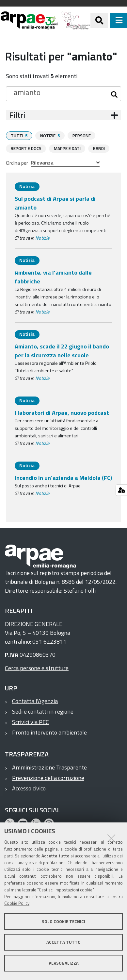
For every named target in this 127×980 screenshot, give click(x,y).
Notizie (42, 238)
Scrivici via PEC (31, 722)
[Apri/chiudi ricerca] (99, 20)
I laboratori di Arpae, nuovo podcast (62, 412)
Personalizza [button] (64, 963)
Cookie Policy (17, 903)
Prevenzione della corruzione (48, 777)
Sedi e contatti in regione (43, 711)
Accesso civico (29, 788)
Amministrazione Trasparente (49, 767)
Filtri (17, 115)
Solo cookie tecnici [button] (63, 921)
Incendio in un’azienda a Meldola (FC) (63, 477)
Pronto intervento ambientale (49, 732)
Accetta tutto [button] (63, 942)
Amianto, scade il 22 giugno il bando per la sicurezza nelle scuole (62, 350)
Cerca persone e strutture (37, 668)
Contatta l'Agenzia (35, 701)
